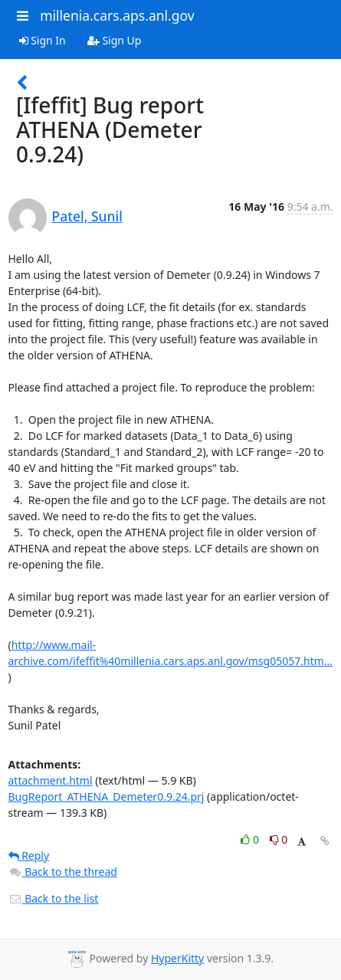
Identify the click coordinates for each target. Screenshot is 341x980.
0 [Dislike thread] (279, 839)
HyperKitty (177, 958)
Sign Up (115, 40)
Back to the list (54, 898)
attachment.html (51, 780)
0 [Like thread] (251, 839)
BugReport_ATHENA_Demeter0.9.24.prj (107, 796)
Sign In (43, 40)
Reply (29, 855)
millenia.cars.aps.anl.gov (117, 15)
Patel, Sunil (88, 216)
